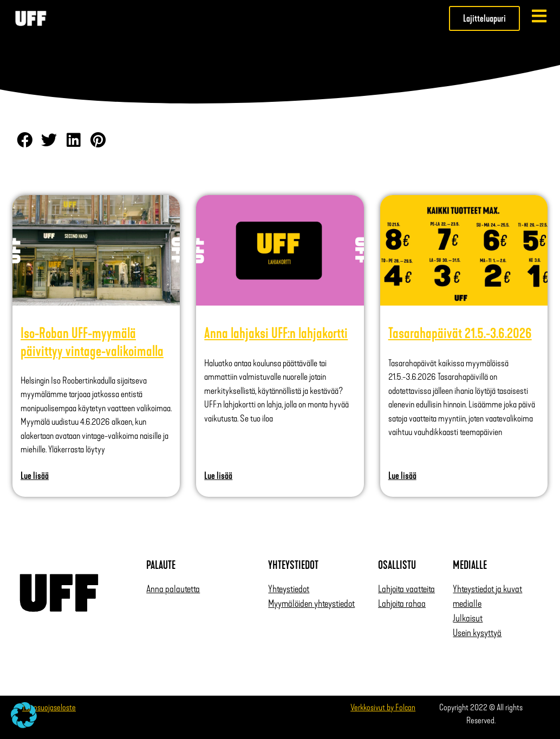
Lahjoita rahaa (402, 604)
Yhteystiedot (289, 589)
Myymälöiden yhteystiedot (311, 604)
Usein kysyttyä (477, 633)
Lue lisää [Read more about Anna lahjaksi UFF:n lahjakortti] (218, 476)
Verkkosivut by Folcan (383, 707)
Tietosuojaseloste (49, 707)
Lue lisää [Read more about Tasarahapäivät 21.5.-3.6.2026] (402, 476)
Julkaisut (468, 618)
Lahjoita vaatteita (406, 589)
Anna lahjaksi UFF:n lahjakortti (276, 333)
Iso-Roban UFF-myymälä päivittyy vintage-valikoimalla (92, 342)
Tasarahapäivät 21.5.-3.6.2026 (460, 333)
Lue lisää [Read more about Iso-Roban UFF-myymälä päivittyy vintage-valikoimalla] (35, 476)
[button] (25, 140)
